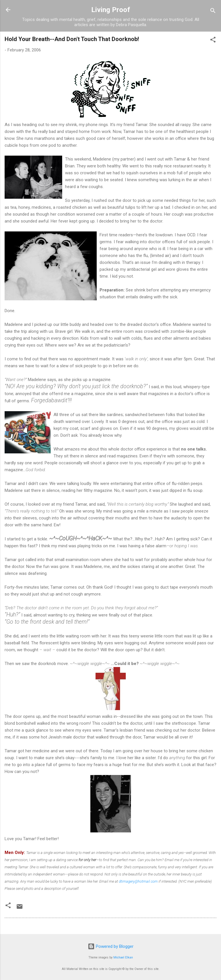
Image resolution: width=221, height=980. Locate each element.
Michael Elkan (123, 957)
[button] (213, 41)
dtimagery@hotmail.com (138, 881)
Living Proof (111, 10)
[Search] (213, 12)
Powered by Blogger (111, 946)
